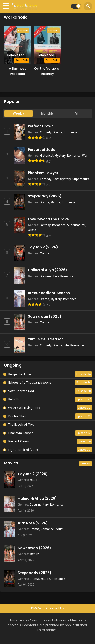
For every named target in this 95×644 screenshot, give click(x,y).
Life (66, 345)
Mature (55, 202)
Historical (46, 156)
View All (86, 464)
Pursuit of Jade (42, 150)
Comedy (46, 132)
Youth (60, 529)
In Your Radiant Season (49, 293)
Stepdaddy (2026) (45, 196)
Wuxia (32, 230)
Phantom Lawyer (43, 173)
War (85, 156)
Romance (71, 132)
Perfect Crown (41, 126)
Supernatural (81, 179)
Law (56, 179)
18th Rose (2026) (33, 523)
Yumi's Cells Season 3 (47, 339)
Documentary (49, 276)
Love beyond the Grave (48, 219)
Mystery (60, 156)
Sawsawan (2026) (44, 316)
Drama (58, 132)
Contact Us (55, 608)
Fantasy (45, 225)
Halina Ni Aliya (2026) (47, 270)
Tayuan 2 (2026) (43, 247)
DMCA (36, 608)
